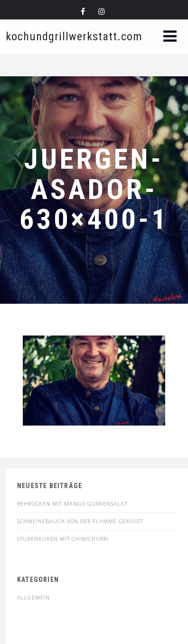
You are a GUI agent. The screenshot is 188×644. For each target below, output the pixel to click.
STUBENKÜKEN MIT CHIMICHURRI (63, 539)
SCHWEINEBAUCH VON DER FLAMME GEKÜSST (80, 521)
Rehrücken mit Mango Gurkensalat (72, 503)
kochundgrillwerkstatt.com (74, 36)
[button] (170, 37)
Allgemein (33, 597)
